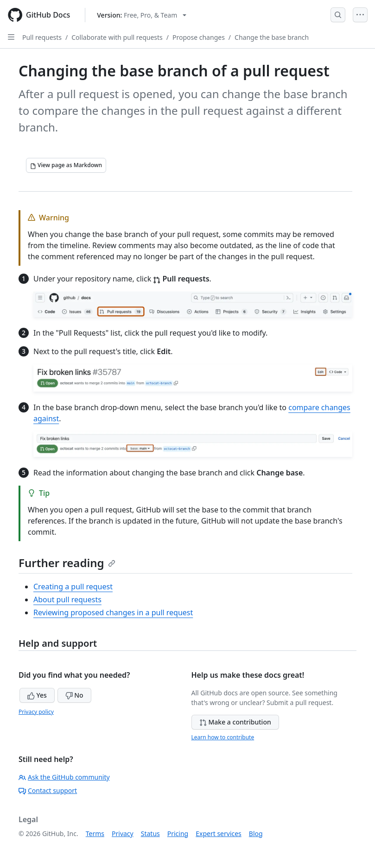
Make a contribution (235, 722)
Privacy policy (36, 712)
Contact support (48, 790)
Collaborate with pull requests (117, 37)
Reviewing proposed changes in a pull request (113, 612)
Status (150, 834)
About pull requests (67, 599)
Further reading (67, 563)
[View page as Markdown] (66, 165)
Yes (37, 695)
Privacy (123, 834)
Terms (95, 834)
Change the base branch (272, 37)
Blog (256, 834)
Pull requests (42, 37)
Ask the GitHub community (64, 777)
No (74, 695)
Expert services (219, 834)
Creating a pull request (73, 587)
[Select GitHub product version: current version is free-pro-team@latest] (142, 15)
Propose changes (199, 37)
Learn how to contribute (223, 737)
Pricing (178, 834)
